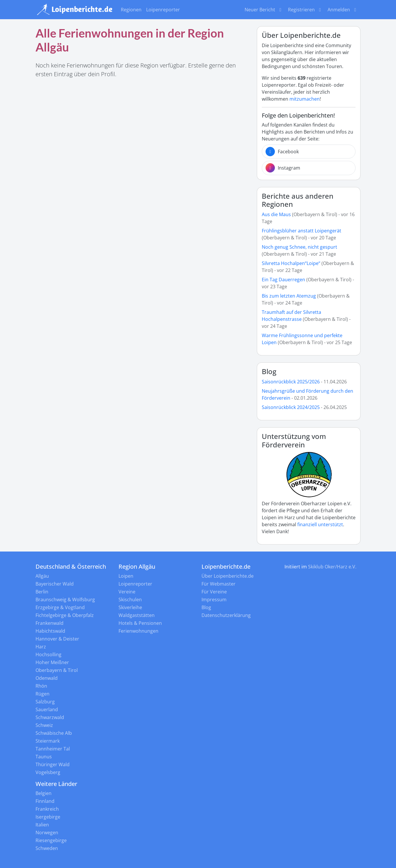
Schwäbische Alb (54, 733)
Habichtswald (50, 631)
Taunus (44, 757)
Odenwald (47, 678)
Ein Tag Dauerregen (284, 280)
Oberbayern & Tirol (57, 670)
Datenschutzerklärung (226, 615)
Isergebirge (48, 817)
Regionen (131, 10)
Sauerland (47, 709)
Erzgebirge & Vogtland (60, 607)
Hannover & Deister (57, 639)
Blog (269, 371)
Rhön (41, 686)
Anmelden (343, 10)
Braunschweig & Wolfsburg (65, 600)
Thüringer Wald (53, 764)
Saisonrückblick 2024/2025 (291, 407)
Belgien (44, 793)
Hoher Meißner (52, 662)
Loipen (126, 576)
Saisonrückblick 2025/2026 (291, 382)
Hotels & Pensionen (140, 623)
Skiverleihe (130, 607)
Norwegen (47, 833)
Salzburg (45, 702)
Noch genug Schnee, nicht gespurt (299, 247)
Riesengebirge (51, 840)
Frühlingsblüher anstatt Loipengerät (302, 231)
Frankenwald (49, 623)
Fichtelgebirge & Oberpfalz (65, 615)
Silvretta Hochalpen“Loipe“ (291, 263)
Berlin (42, 592)
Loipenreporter (163, 10)
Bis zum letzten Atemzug (289, 296)
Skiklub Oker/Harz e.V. (332, 567)
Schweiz (44, 725)
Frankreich (47, 809)
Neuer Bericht (264, 10)
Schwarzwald (50, 717)
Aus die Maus (276, 214)
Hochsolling (48, 654)
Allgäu (42, 576)
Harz (41, 647)
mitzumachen (305, 99)
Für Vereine (214, 592)
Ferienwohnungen (138, 631)
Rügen (43, 694)
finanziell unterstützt (320, 524)
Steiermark (48, 741)
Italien (42, 825)
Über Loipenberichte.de (228, 576)
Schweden (47, 848)
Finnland (45, 801)
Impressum (214, 600)
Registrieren (305, 10)
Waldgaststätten (137, 615)
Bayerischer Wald (55, 584)
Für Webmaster (219, 584)
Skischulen (130, 600)
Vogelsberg (48, 772)
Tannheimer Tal (53, 749)
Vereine (127, 592)
